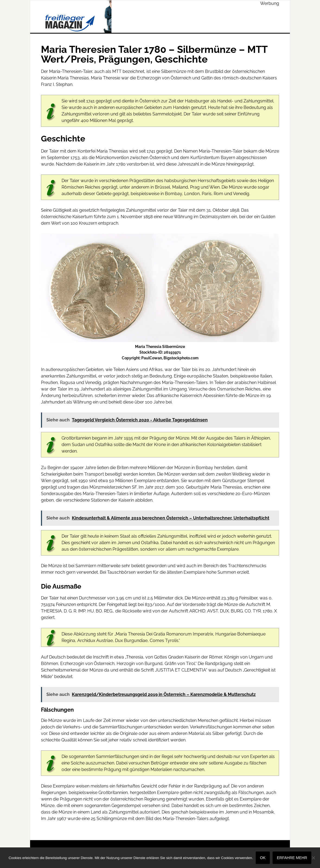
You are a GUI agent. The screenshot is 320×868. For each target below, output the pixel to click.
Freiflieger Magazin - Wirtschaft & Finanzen (76, 17)
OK (263, 858)
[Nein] (313, 858)
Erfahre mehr (292, 858)
